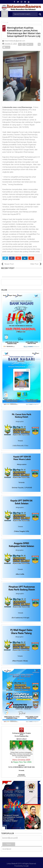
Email (6, 47)
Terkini (9, 844)
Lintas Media (11, 864)
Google (26, 866)
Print (30, 44)
